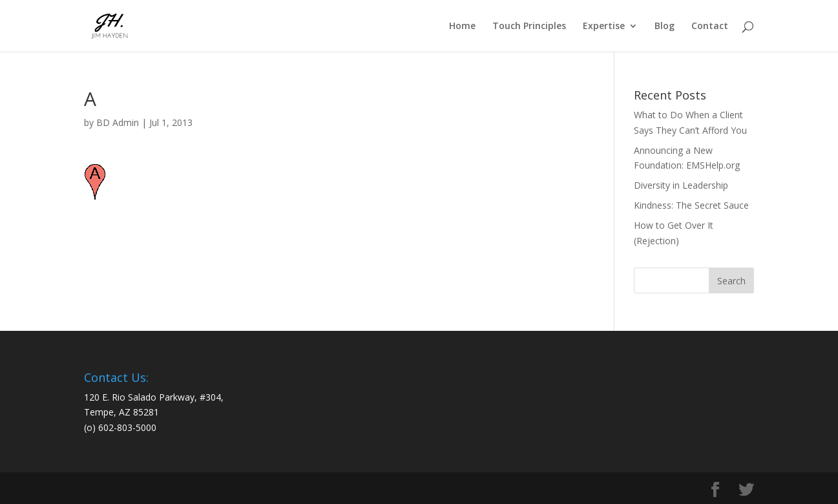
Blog (665, 26)
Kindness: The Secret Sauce (691, 205)
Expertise (604, 26)
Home (462, 26)
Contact (710, 26)
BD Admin (118, 122)
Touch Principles (529, 26)
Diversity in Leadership (681, 185)
